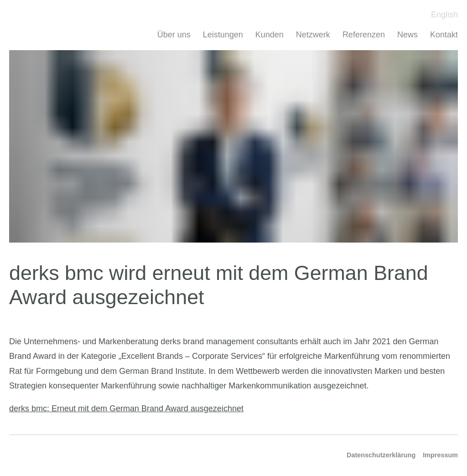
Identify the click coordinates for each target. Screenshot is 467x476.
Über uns (174, 35)
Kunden (270, 35)
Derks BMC (30, 18)
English (444, 15)
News (407, 35)
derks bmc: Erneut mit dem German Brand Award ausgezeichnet (126, 409)
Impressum (440, 455)
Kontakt (444, 35)
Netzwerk (313, 35)
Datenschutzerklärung (381, 455)
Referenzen (364, 35)
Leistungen (223, 35)
